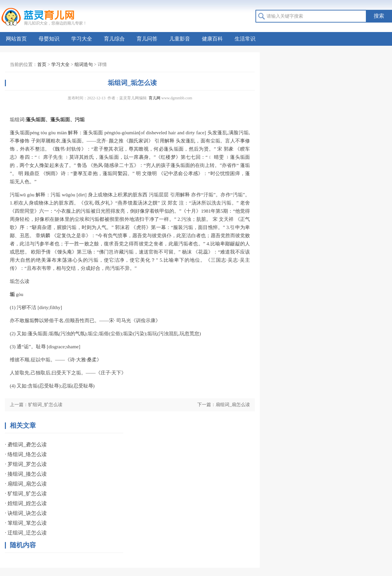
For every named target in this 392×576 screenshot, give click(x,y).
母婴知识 (49, 39)
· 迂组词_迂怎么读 (26, 533)
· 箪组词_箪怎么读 (26, 523)
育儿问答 (147, 39)
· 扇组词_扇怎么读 (26, 484)
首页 (42, 65)
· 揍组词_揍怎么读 (26, 474)
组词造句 (84, 65)
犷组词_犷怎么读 (45, 405)
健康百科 (212, 39)
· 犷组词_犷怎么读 (26, 494)
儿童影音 (180, 39)
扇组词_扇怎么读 (233, 405)
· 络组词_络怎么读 (26, 454)
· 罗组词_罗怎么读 (26, 464)
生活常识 (245, 39)
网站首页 (16, 39)
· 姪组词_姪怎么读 (26, 503)
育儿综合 (114, 39)
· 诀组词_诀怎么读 (26, 513)
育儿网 (155, 98)
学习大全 (82, 39)
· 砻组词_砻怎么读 (26, 444)
